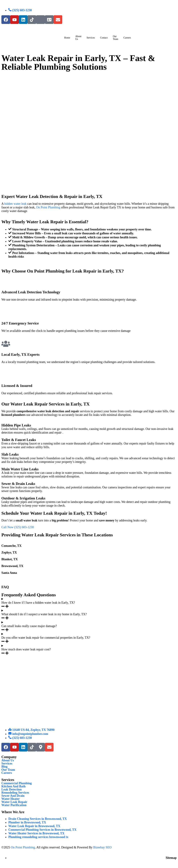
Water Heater (11, 799)
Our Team (116, 38)
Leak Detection (11, 789)
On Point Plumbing (48, 207)
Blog (4, 767)
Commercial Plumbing (17, 783)
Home (67, 38)
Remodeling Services (15, 793)
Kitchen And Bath (13, 786)
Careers (7, 773)
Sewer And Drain (13, 796)
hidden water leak (15, 204)
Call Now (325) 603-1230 (18, 527)
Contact (104, 38)
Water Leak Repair (14, 802)
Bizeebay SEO (102, 847)
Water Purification (14, 805)
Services (91, 38)
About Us (78, 38)
